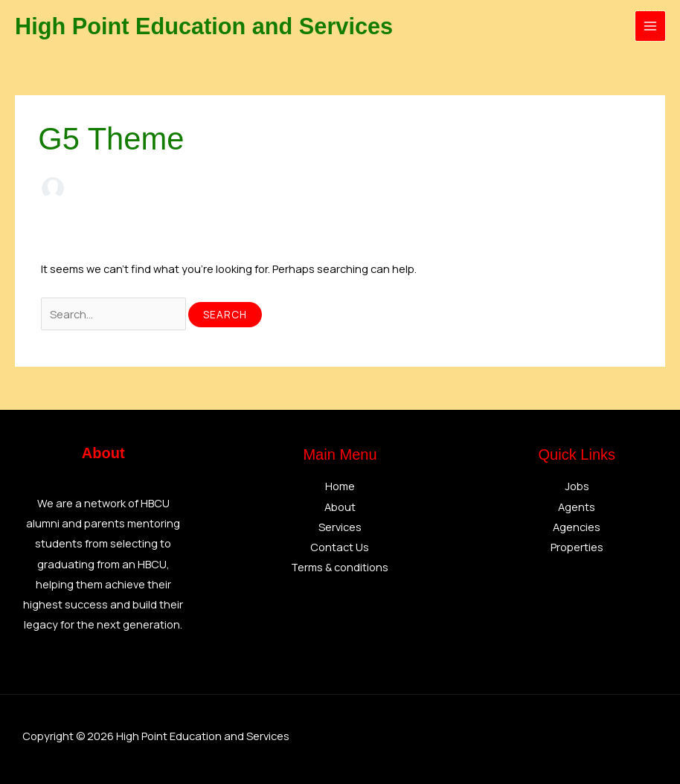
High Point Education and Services (211, 26)
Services (340, 527)
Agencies (577, 527)
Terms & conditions (340, 567)
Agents (577, 507)
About (340, 507)
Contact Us (340, 547)
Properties (577, 547)
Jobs (577, 486)
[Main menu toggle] (650, 26)
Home (340, 486)
